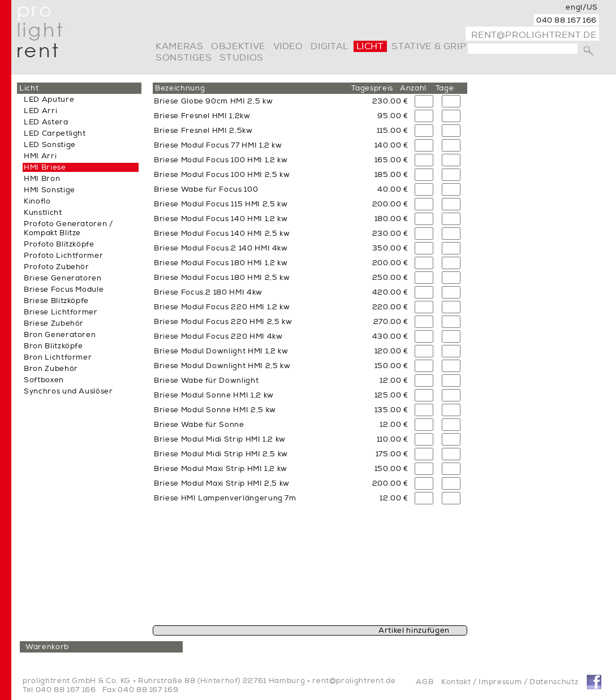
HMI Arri (40, 156)
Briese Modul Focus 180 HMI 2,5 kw (222, 278)
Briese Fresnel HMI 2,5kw (203, 131)
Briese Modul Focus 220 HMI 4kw (218, 336)
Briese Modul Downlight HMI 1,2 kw (221, 351)
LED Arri (40, 111)
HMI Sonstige (49, 190)
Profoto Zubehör (57, 267)
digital (329, 46)
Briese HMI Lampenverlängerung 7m (225, 498)
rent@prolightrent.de (534, 35)
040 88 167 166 (567, 20)
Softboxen (44, 380)
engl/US (582, 7)
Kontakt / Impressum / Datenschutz (510, 682)
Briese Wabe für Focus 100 (206, 189)
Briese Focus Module (64, 289)
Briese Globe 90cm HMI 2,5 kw (213, 101)
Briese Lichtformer (61, 312)
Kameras (179, 46)
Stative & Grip (429, 46)
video (288, 46)
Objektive (238, 46)
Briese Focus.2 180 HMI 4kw (208, 292)
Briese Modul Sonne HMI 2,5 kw (215, 410)
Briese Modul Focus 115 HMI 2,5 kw (221, 204)
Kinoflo (37, 201)
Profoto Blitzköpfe (59, 244)
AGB (425, 682)
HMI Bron (42, 179)
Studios (241, 58)
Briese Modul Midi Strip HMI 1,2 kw (220, 439)
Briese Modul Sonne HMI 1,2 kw (214, 395)
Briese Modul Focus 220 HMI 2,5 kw (223, 322)
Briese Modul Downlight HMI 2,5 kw (222, 366)
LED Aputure (49, 100)
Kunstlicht (43, 213)
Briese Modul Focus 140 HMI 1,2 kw (221, 219)
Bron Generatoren (60, 335)
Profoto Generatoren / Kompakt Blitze (68, 228)
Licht (370, 46)
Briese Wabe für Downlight (206, 381)
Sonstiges (184, 58)
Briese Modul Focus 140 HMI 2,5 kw (222, 234)
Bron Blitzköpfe (53, 346)
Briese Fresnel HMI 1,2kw (202, 116)
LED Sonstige (50, 145)
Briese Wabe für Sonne (199, 425)
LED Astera (46, 122)
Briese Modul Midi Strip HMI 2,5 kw (221, 454)
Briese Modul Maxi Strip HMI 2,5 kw (222, 483)
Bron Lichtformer (58, 357)
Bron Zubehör (51, 369)
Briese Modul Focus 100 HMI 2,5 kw (222, 175)
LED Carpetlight (55, 133)
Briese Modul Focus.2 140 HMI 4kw (221, 248)
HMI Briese (45, 167)
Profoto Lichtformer (63, 256)
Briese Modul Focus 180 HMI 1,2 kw (221, 263)
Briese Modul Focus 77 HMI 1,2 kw (218, 145)
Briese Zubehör (54, 323)
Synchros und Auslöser (68, 391)
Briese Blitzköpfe (56, 301)
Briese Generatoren (63, 278)
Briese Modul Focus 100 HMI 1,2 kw (221, 160)
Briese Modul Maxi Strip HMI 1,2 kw (221, 469)
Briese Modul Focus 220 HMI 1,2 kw (222, 307)
